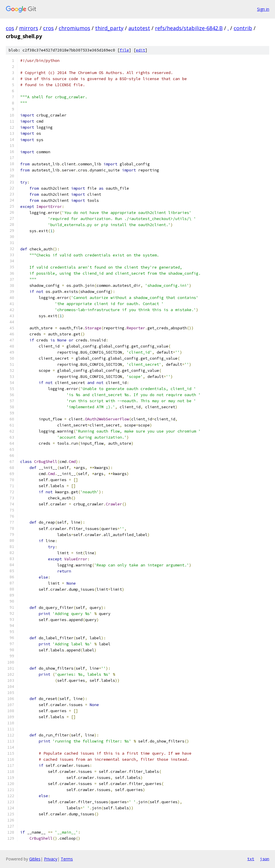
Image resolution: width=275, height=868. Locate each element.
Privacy (51, 859)
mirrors (29, 28)
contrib (243, 28)
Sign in (263, 9)
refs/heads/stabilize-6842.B (189, 28)
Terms (67, 859)
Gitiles (35, 859)
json (265, 859)
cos (10, 28)
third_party (109, 28)
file (124, 50)
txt (251, 859)
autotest (139, 28)
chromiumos (74, 28)
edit (141, 50)
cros (48, 28)
